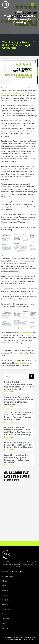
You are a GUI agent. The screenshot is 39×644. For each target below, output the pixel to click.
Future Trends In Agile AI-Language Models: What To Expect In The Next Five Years (19, 445)
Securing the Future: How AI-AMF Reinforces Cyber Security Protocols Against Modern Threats (19, 416)
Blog (19, 12)
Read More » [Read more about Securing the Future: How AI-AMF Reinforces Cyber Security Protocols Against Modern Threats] (9, 422)
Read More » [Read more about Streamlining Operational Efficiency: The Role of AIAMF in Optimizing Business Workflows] (9, 407)
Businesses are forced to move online (14, 93)
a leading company (25, 333)
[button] (33, 4)
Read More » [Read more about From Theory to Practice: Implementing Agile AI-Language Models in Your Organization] (9, 465)
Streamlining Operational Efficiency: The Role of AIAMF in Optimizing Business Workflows (19, 401)
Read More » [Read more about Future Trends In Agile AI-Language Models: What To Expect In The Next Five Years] (9, 450)
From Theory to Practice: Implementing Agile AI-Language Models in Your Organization (17, 459)
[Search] (31, 376)
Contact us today (20, 363)
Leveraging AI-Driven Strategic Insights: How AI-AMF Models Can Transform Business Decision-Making (18, 431)
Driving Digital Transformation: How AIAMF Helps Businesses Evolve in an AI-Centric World (19, 386)
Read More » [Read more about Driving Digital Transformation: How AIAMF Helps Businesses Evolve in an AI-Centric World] (9, 392)
